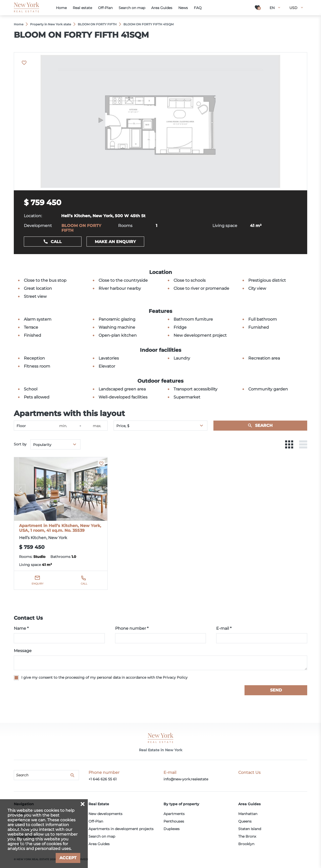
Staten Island (250, 829)
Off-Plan (96, 821)
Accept (68, 858)
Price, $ (123, 426)
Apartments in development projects (121, 829)
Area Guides (99, 844)
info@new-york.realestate (186, 779)
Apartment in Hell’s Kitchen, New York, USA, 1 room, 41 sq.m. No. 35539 (60, 528)
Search (264, 425)
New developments (105, 814)
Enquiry (37, 584)
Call (56, 242)
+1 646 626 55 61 (103, 779)
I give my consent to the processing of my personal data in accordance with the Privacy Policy (104, 677)
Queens (245, 821)
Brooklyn (246, 844)
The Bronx (247, 836)
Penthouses (174, 821)
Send (276, 690)
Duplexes (172, 829)
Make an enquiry (115, 242)
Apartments (174, 814)
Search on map (102, 836)
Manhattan (248, 814)
